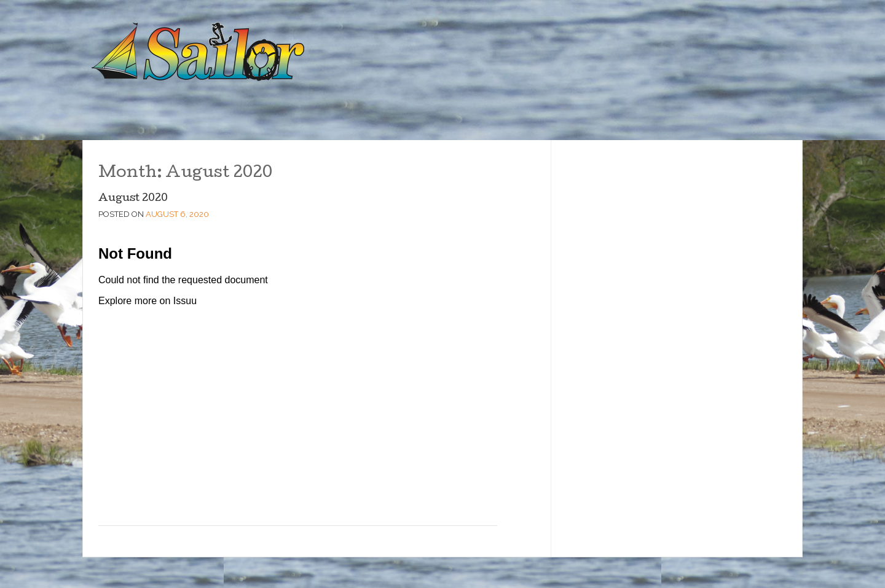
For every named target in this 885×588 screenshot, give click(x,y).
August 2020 (133, 199)
